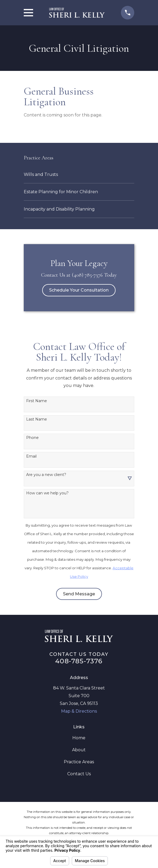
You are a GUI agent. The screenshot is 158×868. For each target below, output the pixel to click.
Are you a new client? (46, 475)
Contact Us (79, 774)
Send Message (79, 594)
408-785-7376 (79, 661)
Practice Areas (79, 762)
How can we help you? (47, 493)
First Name (37, 401)
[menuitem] (79, 175)
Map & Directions (79, 711)
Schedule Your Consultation (79, 290)
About (79, 750)
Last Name (37, 419)
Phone (32, 438)
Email (31, 456)
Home (79, 738)
